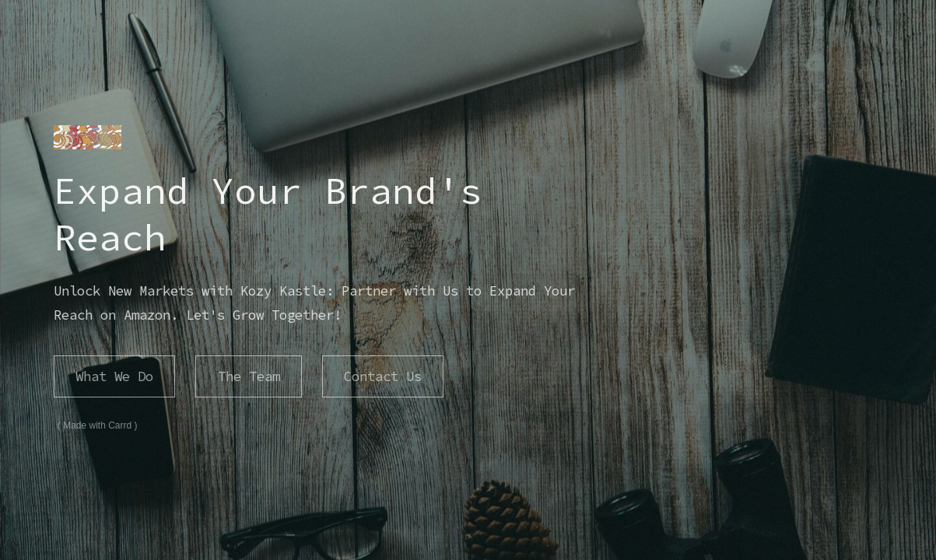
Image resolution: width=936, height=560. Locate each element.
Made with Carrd (91, 425)
